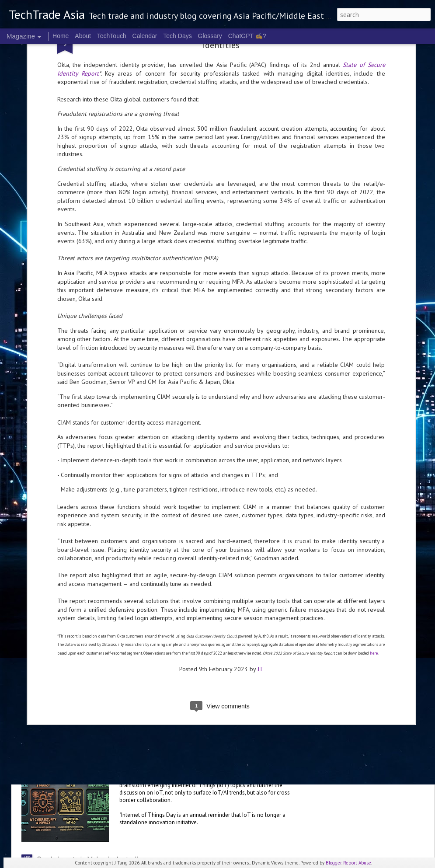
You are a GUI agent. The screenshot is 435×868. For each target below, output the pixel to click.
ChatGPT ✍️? (247, 36)
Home (61, 36)
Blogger (334, 863)
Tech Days (177, 36)
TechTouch (112, 36)
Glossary (210, 36)
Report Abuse (357, 863)
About (83, 36)
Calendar (145, 36)
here (374, 573)
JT (260, 589)
